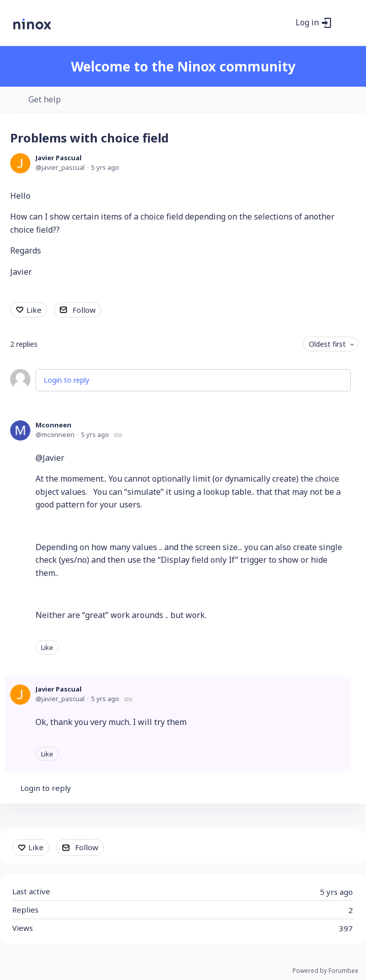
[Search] (282, 23)
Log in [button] (307, 23)
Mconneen (53, 425)
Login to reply (66, 380)
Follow (84, 310)
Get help (45, 100)
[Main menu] (345, 23)
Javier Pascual (59, 158)
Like (34, 310)
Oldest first (327, 344)
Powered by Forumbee (325, 971)
